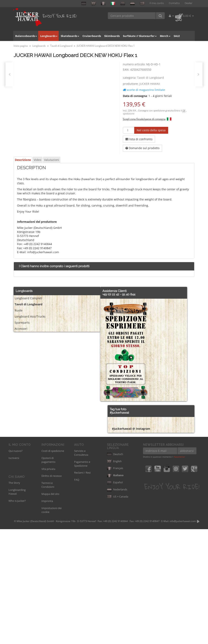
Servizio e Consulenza (81, 568)
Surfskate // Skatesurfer (140, 36)
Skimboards (112, 36)
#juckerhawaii (119, 413)
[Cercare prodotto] (132, 16)
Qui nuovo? (16, 566)
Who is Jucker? (17, 616)
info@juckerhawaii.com (183, 636)
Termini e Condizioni (48, 600)
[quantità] (129, 130)
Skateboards (70, 36)
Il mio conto (157, 3)
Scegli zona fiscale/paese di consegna (144, 119)
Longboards (49, 36)
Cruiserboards (92, 36)
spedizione (129, 114)
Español (115, 597)
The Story (14, 598)
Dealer (188, 3)
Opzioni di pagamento (48, 575)
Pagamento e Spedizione (82, 579)
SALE (177, 36)
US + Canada (118, 611)
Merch (165, 36)
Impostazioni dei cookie (51, 625)
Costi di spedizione (53, 566)
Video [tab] (37, 160)
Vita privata (48, 584)
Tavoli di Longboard (151, 78)
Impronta (47, 616)
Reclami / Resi (82, 587)
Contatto (174, 3)
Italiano (115, 590)
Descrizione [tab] (23, 160)
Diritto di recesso (52, 591)
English (114, 576)
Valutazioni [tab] (52, 160)
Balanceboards (26, 36)
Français (115, 583)
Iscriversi (14, 573)
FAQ (77, 594)
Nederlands (117, 604)
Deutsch (115, 569)
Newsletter (180, 572)
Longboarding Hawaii (17, 607)
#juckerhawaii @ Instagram (131, 543)
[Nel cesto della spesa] (151, 130)
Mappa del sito (50, 609)
